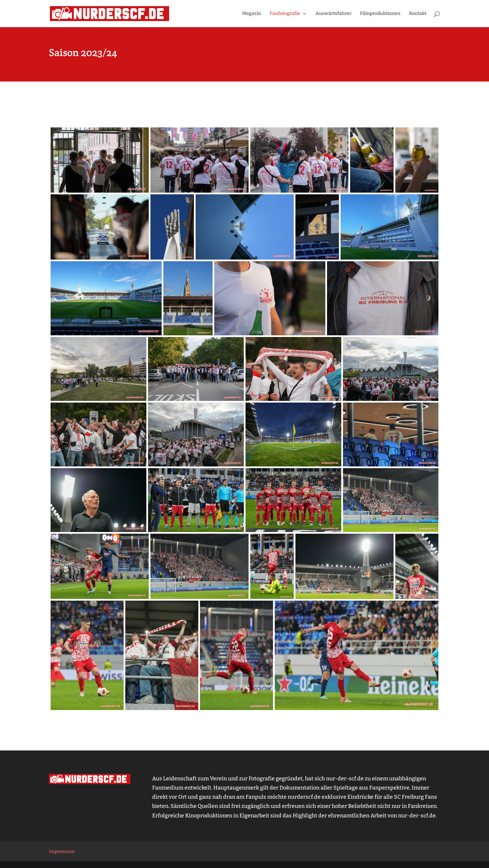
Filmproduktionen (380, 14)
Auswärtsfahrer (333, 14)
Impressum (62, 852)
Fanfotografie (285, 14)
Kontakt (418, 14)
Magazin (252, 14)
